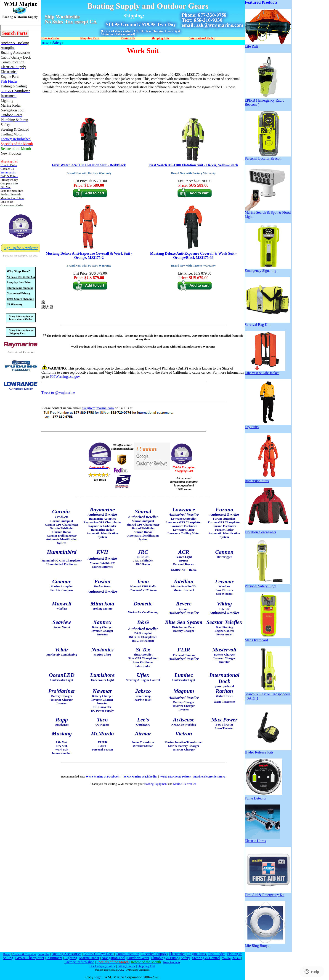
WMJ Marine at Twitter (175, 776)
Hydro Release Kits (268, 751)
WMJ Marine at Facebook (103, 776)
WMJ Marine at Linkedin (140, 776)
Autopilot (44, 954)
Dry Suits (268, 425)
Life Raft (268, 45)
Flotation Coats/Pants (268, 530)
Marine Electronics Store (209, 776)
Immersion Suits (268, 479)
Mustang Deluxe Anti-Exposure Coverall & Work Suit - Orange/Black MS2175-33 (193, 255)
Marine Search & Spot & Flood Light (268, 213)
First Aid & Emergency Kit (268, 893)
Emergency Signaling (268, 269)
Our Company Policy (102, 966)
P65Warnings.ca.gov (65, 377)
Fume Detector (263, 797)
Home (45, 43)
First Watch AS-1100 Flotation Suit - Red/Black (89, 165)
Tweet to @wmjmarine (58, 393)
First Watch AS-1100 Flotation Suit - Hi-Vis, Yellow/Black (193, 165)
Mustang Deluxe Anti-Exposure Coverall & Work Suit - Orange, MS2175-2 (89, 255)
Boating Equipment (156, 784)
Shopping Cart (146, 966)
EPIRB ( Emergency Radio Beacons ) (268, 101)
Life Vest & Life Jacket (265, 371)
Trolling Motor (231, 958)
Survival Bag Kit (267, 323)
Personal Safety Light (267, 584)
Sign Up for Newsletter (21, 248)
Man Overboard (267, 638)
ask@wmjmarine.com (98, 408)
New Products (172, 962)
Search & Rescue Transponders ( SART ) (268, 695)
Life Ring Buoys (265, 944)
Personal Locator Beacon (268, 157)
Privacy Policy (126, 966)
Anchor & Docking (24, 954)
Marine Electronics (184, 784)
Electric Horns (262, 839)
